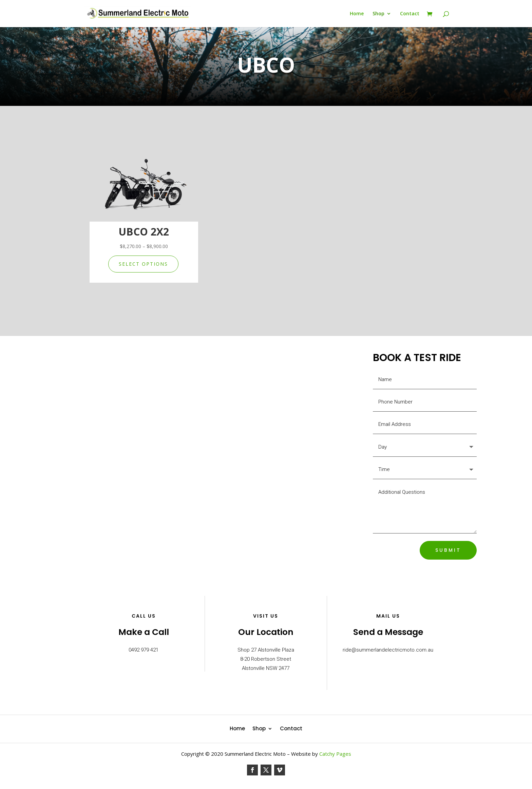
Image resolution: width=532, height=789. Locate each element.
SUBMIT (448, 550)
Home (357, 14)
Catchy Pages (335, 754)
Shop (378, 14)
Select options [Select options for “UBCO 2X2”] (143, 264)
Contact (410, 14)
